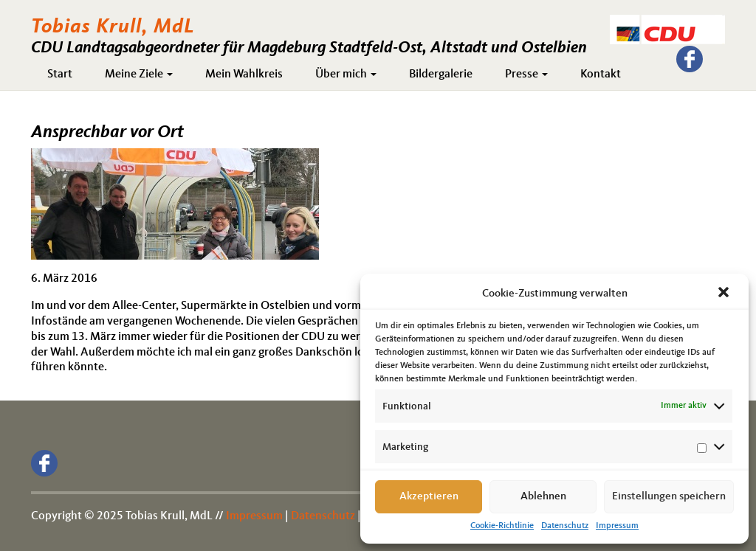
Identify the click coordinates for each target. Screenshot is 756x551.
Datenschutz (565, 526)
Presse (526, 74)
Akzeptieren (429, 497)
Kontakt (601, 74)
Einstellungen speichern (669, 497)
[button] (725, 294)
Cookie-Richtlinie (502, 526)
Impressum (617, 526)
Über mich (346, 74)
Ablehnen (543, 497)
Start (60, 74)
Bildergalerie (441, 74)
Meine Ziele (139, 74)
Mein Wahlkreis (244, 74)
